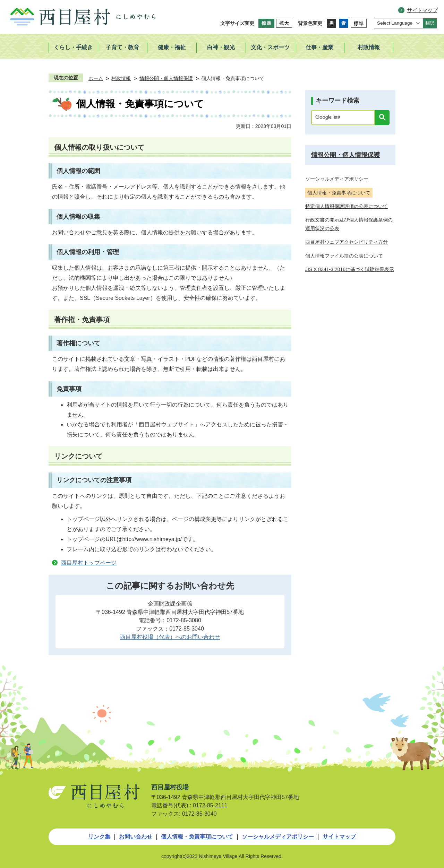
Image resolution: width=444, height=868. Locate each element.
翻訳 (430, 23)
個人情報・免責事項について (197, 837)
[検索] (345, 118)
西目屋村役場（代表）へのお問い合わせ (170, 637)
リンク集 (99, 837)
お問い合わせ (136, 837)
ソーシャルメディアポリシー (278, 837)
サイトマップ (422, 10)
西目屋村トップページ (89, 563)
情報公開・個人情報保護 (166, 78)
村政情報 (121, 78)
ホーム (96, 78)
